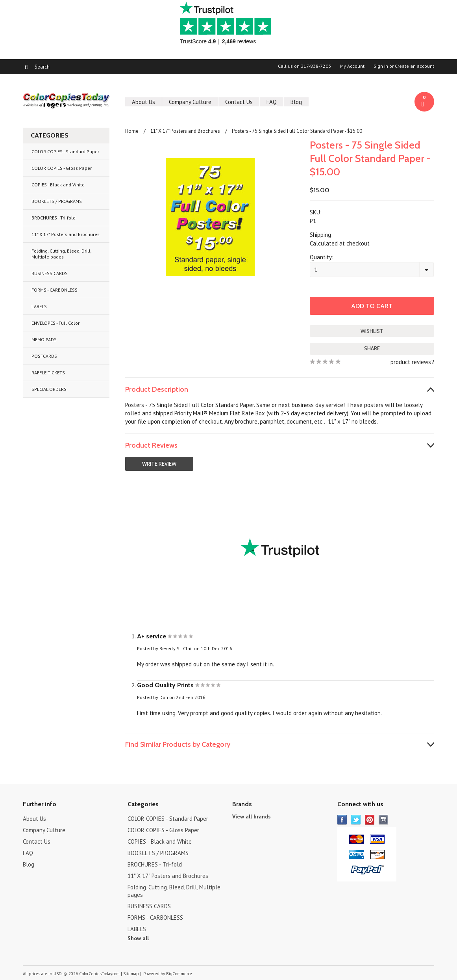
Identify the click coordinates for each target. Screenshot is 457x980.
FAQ (272, 102)
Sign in (381, 66)
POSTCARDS (44, 356)
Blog (296, 102)
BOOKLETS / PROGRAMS (57, 201)
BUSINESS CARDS (50, 273)
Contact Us (239, 102)
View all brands (252, 816)
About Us (143, 102)
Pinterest (370, 820)
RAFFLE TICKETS (48, 373)
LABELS (39, 306)
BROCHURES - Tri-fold (54, 218)
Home (132, 131)
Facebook (342, 820)
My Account (352, 66)
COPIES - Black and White (58, 185)
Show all (138, 938)
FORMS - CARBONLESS (55, 290)
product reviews (411, 362)
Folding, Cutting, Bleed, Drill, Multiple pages (62, 254)
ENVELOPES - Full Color (56, 323)
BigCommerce (179, 974)
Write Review (159, 464)
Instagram (384, 820)
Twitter (356, 820)
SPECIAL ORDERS (49, 389)
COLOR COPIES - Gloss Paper (62, 168)
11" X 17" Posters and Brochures (66, 234)
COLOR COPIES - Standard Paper (65, 152)
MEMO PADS (44, 339)
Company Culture (190, 102)
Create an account (414, 66)
